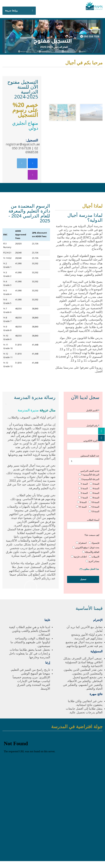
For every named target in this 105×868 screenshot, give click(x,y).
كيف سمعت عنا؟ (92, 535)
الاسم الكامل (83, 413)
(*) (81, 569)
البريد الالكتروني (83, 443)
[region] (74, 98)
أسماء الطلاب (83, 523)
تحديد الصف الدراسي (87, 491)
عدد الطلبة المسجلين (84, 458)
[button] (63, 112)
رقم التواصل (83, 428)
